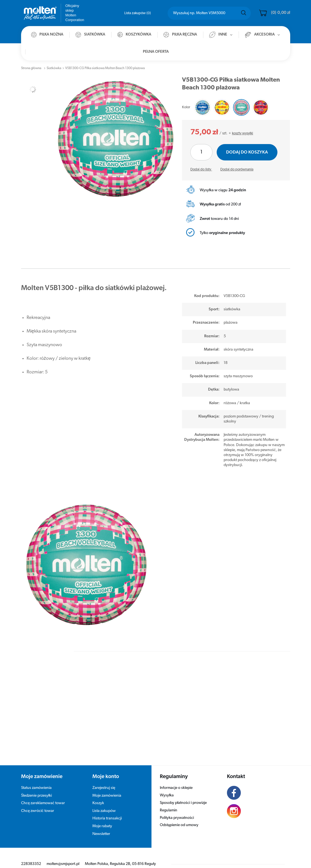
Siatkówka (54, 68)
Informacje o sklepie (176, 780)
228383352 (31, 856)
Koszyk (98, 795)
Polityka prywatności (177, 810)
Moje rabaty (102, 818)
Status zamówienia (36, 780)
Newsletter (101, 826)
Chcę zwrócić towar (38, 803)
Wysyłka (167, 787)
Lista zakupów (138, 13)
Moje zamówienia (107, 787)
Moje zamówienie (42, 768)
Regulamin (169, 802)
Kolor (186, 107)
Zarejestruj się (104, 780)
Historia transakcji (107, 810)
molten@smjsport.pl (63, 856)
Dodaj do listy (201, 169)
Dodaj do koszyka (247, 152)
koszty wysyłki (242, 133)
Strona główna (31, 68)
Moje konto (106, 768)
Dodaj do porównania (237, 169)
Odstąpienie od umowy (179, 817)
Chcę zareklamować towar (43, 795)
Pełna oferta (156, 52)
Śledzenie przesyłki (36, 787)
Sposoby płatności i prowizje (183, 795)
